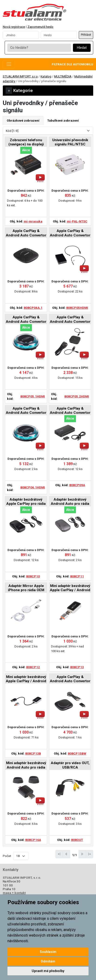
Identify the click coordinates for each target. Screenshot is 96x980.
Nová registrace (14, 27)
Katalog (46, 76)
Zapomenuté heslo (40, 27)
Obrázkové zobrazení (23, 120)
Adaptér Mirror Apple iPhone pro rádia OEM (26, 588)
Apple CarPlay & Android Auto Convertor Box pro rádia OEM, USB (70, 411)
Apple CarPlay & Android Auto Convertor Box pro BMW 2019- (70, 679)
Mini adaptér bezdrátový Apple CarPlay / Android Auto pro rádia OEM (70, 588)
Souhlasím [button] (48, 952)
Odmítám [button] (48, 961)
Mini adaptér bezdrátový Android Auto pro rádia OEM (26, 765)
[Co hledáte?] (39, 48)
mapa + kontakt (14, 893)
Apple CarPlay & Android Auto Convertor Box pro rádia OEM (26, 233)
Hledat (82, 48)
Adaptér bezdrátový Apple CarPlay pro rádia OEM (26, 502)
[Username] (21, 35)
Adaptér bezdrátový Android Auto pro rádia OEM (70, 502)
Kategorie (19, 91)
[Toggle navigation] (9, 64)
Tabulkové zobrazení (63, 120)
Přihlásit (86, 35)
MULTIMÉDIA (63, 76)
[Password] (59, 35)
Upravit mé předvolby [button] (48, 971)
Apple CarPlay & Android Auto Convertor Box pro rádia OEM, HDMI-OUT (70, 233)
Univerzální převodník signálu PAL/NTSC (70, 142)
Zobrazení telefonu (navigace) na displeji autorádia (26, 142)
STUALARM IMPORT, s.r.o (20, 76)
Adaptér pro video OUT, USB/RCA (70, 765)
